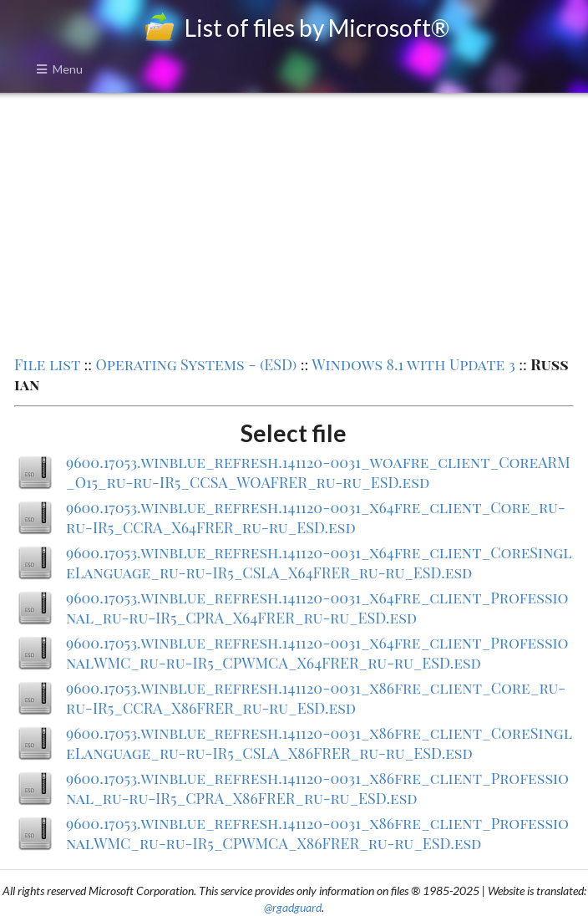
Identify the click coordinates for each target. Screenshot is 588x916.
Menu (59, 69)
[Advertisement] (294, 222)
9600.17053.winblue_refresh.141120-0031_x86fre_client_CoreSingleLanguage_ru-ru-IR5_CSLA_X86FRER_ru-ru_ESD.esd (319, 743)
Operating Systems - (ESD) (196, 364)
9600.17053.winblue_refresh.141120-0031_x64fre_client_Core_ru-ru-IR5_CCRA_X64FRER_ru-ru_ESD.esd (316, 517)
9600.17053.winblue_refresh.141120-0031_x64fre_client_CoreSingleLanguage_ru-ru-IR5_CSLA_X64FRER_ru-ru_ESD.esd (319, 562)
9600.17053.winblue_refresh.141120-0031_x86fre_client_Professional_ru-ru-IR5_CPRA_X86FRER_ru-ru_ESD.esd (317, 788)
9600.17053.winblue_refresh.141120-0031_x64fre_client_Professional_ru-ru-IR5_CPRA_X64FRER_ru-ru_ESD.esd (317, 608)
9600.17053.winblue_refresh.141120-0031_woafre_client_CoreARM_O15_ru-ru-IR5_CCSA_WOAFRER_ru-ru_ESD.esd (318, 472)
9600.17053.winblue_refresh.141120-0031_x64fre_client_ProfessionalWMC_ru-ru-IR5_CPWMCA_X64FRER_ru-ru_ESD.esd (317, 653)
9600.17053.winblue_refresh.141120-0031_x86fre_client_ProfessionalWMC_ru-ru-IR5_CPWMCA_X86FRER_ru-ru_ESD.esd (317, 833)
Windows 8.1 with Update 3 (413, 364)
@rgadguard (293, 907)
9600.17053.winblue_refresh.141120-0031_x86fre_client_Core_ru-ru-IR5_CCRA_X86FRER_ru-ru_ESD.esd (316, 698)
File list (47, 364)
